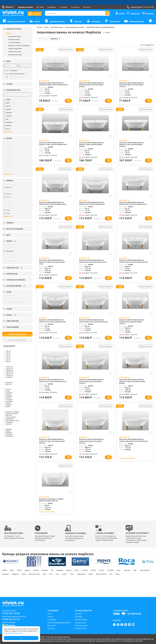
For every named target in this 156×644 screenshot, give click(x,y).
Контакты (87, 7)
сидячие (9, 424)
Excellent (130, 579)
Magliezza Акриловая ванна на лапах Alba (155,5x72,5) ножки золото (93, 388)
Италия (8, 398)
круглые (9, 384)
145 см (8, 353)
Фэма (28, 586)
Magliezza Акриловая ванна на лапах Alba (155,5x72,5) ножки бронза (93, 327)
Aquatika (53, 579)
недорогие (10, 419)
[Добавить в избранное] (70, 76)
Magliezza (53, 583)
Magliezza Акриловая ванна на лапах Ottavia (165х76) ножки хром (52, 146)
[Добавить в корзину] (69, 101)
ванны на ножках (12, 414)
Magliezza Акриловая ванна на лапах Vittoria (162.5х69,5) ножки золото (53, 448)
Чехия (8, 391)
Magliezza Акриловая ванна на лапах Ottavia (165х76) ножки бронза (93, 146)
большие (9, 434)
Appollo (32, 579)
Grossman (6, 583)
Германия (9, 393)
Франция (9, 396)
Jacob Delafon (28, 583)
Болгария (9, 401)
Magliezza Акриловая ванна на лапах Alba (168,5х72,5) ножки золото (93, 448)
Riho (87, 583)
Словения (9, 400)
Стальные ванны (14, 42)
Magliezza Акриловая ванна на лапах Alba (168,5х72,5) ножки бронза (133, 448)
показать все (8, 132)
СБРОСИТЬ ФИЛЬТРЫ (17, 340)
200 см (8, 362)
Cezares (110, 579)
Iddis (16, 583)
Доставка (40, 7)
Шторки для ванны (15, 55)
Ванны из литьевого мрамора (19, 46)
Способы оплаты (81, 629)
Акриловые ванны (15, 36)
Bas (62, 579)
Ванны (8, 33)
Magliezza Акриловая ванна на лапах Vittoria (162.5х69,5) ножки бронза (133, 388)
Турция (8, 403)
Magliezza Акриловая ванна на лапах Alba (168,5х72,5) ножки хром (93, 267)
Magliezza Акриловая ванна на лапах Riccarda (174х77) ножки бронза (93, 85)
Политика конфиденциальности (59, 623)
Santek (111, 583)
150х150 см (10, 372)
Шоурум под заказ (26, 7)
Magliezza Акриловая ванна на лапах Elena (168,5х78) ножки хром (52, 206)
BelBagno (71, 579)
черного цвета (11, 417)
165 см (8, 356)
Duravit (120, 579)
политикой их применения (13, 633)
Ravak (63, 583)
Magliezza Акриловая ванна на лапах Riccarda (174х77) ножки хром (52, 85)
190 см (8, 360)
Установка (63, 7)
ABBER (5, 579)
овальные (9, 382)
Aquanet (42, 579)
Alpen (14, 579)
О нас (50, 614)
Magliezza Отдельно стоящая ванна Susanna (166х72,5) (52, 508)
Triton (120, 583)
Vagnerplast (131, 583)
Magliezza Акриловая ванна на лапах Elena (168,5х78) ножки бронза (133, 267)
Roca (103, 583)
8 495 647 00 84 (12, 613)
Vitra (20, 586)
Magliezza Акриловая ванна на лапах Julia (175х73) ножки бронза (52, 327)
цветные (9, 415)
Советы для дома (81, 626)
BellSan (81, 579)
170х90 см (9, 377)
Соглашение (52, 620)
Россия (8, 389)
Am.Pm (22, 579)
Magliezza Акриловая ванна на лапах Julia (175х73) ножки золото (52, 388)
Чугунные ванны (14, 39)
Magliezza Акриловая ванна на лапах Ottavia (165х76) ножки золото (133, 146)
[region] (17, 115)
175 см (8, 358)
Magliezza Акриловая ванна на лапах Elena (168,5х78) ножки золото (133, 327)
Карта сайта (52, 626)
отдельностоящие (12, 412)
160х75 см (9, 374)
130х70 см (9, 368)
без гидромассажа (12, 421)
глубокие (9, 433)
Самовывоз (52, 7)
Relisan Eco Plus (75, 583)
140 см (8, 351)
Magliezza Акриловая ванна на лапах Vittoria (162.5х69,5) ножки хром (53, 267)
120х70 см (9, 367)
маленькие (10, 436)
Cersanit (100, 579)
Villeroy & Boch (8, 586)
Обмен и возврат (81, 620)
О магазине (75, 7)
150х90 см (9, 370)
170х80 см (9, 375)
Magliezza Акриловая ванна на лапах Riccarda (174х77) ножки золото (133, 85)
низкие (8, 431)
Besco (91, 579)
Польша (8, 395)
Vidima (142, 583)
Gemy (140, 579)
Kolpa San (41, 583)
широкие (9, 429)
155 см (8, 355)
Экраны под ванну (15, 52)
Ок (21, 638)
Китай (8, 407)
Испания (9, 405)
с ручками (9, 422)
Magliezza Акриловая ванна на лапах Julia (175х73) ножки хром (93, 205)
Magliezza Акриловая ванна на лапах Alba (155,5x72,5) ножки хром (133, 206)
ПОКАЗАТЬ (17, 334)
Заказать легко (80, 623)
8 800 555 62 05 (12, 619)
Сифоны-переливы (15, 49)
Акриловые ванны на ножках (77, 27)
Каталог (40, 27)
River (95, 583)
